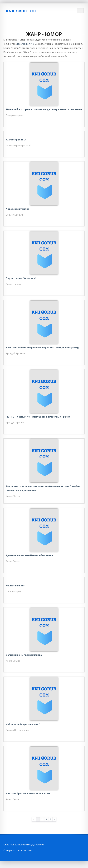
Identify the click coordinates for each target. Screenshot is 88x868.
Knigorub (21, 11)
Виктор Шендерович (17, 730)
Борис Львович (14, 215)
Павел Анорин (14, 591)
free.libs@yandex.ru (33, 845)
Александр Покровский (19, 145)
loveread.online (26, 44)
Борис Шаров (13, 284)
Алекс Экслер (13, 561)
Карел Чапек (13, 496)
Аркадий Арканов (16, 353)
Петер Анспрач (14, 115)
